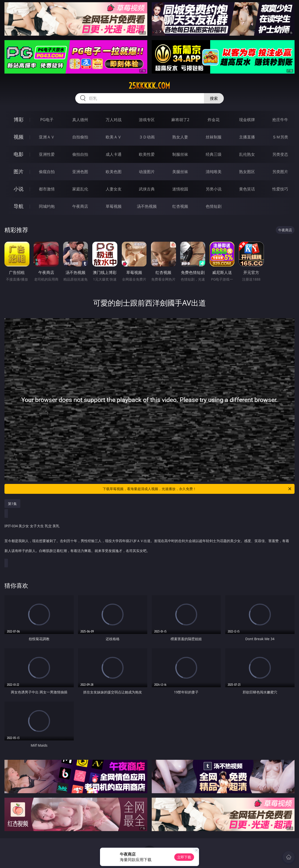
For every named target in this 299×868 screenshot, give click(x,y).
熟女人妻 (180, 137)
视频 (19, 137)
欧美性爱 (147, 154)
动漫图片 (147, 172)
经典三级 (214, 154)
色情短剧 (214, 206)
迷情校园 (180, 189)
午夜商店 (80, 206)
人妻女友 (114, 189)
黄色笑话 (247, 189)
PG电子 (47, 120)
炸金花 (214, 120)
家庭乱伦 (80, 189)
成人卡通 (114, 154)
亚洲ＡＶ (47, 137)
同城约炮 (47, 206)
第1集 (12, 504)
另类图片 (280, 172)
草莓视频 (114, 206)
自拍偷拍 (80, 137)
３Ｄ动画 (147, 137)
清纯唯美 (214, 172)
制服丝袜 (180, 154)
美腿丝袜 (180, 172)
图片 (19, 171)
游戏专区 (147, 120)
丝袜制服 (214, 137)
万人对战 (114, 120)
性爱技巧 (280, 189)
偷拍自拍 (80, 154)
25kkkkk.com (149, 86)
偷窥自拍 (47, 172)
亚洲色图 (80, 172)
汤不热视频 (147, 206)
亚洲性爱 (47, 154)
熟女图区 (247, 172)
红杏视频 (180, 206)
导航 (19, 206)
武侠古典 (147, 189)
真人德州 (80, 120)
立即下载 (184, 857)
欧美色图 (114, 172)
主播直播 (247, 137)
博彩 (19, 119)
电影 (19, 154)
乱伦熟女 (247, 154)
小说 (19, 189)
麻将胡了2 (180, 120)
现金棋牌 (247, 120)
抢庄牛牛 (280, 120)
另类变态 (280, 154)
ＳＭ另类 (280, 137)
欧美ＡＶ (114, 137)
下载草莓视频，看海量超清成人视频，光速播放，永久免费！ (197, 489)
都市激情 (47, 189)
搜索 (214, 98)
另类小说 (214, 189)
